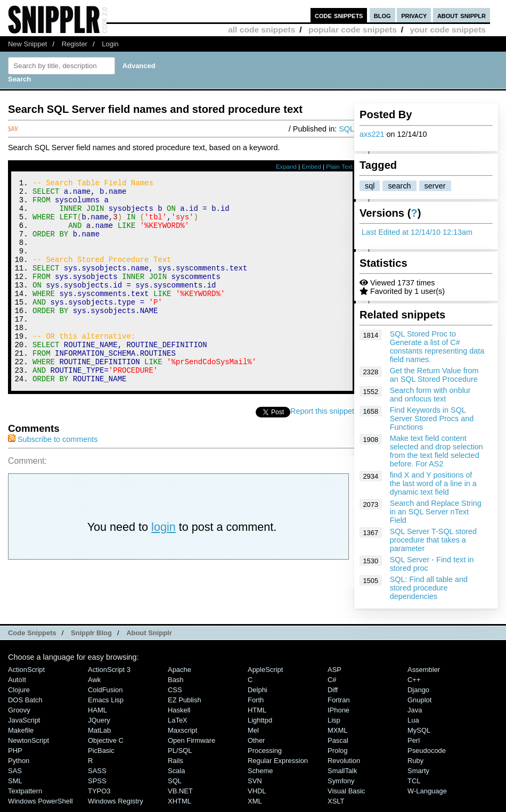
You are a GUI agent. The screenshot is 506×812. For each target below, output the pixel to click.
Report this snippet (322, 449)
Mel (253, 736)
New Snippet (27, 44)
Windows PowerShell (40, 806)
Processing (265, 756)
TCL (414, 786)
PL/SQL (180, 756)
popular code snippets (353, 30)
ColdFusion (105, 695)
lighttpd (260, 725)
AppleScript (265, 675)
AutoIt (17, 685)
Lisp (334, 725)
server (435, 186)
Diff (333, 695)
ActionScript (26, 675)
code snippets (339, 15)
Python (19, 766)
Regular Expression (278, 766)
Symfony (341, 786)
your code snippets (448, 30)
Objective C (106, 746)
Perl (414, 746)
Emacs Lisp (106, 705)
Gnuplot (419, 705)
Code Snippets (32, 638)
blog (382, 15)
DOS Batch (25, 705)
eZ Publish (185, 705)
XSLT (336, 806)
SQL (346, 129)
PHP (15, 756)
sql (370, 186)
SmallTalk (342, 776)
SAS (15, 776)
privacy (414, 15)
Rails (176, 766)
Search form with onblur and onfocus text (430, 395)
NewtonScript (28, 746)
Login (110, 44)
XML (255, 806)
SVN (255, 786)
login (164, 565)
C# (332, 685)
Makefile (21, 736)
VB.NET (180, 796)
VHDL (257, 796)
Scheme (260, 776)
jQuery (99, 725)
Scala (176, 776)
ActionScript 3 (109, 675)
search (399, 186)
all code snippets (262, 30)
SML (15, 786)
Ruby (415, 766)
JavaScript (24, 725)
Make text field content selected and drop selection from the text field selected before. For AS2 (436, 451)
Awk (94, 685)
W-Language (427, 796)
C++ (414, 685)
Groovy (19, 715)
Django (418, 695)
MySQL (419, 736)
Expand (286, 167)
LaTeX (178, 725)
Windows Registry (116, 806)
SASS (97, 776)
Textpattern (25, 796)
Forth (256, 705)
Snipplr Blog (91, 638)
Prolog (337, 756)
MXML (337, 736)
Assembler (424, 675)
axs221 (372, 134)
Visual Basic (346, 796)
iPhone (338, 715)
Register (75, 44)
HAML (97, 715)
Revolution (344, 766)
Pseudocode (427, 756)
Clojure (19, 695)
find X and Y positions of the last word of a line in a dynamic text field (433, 483)
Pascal (338, 746)
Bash (176, 685)
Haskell (179, 715)
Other (256, 746)
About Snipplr (149, 638)
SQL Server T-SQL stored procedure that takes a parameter (433, 540)
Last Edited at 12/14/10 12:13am (417, 232)
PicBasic (101, 756)
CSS (175, 695)
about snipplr (462, 15)
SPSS (97, 786)
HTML (257, 715)
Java (415, 715)
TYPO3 (99, 796)
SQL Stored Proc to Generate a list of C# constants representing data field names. (437, 347)
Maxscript (182, 736)
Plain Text (339, 167)
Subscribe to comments (53, 478)
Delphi (258, 695)
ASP (334, 675)
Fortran (339, 705)
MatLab (99, 736)
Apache (179, 675)
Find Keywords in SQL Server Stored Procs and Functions (432, 419)
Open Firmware (191, 746)
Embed (311, 167)
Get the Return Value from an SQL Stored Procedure (434, 375)
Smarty (418, 776)
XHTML (179, 806)
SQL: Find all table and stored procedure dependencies (429, 588)
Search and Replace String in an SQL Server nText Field (436, 512)
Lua (413, 725)
